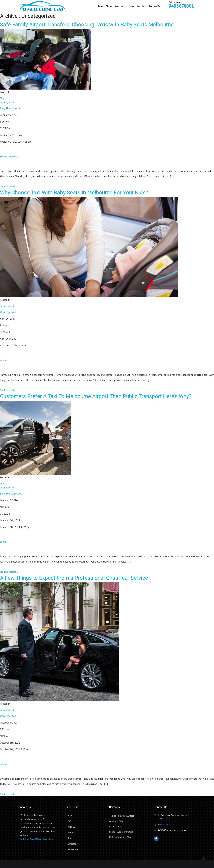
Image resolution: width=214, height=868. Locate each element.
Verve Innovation (9, 156)
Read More (48, 839)
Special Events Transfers (121, 832)
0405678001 (181, 6)
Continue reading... (9, 186)
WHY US (71, 827)
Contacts (72, 844)
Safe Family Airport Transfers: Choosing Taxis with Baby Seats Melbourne (87, 25)
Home (100, 6)
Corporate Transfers (119, 821)
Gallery (71, 832)
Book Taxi (141, 6)
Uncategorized (7, 102)
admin (3, 360)
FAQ (70, 821)
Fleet (131, 6)
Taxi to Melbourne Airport (122, 816)
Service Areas (74, 849)
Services (120, 6)
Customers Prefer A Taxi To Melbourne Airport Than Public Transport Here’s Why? (96, 396)
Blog (2, 98)
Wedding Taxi (116, 826)
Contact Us (154, 6)
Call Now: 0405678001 (31, 839)
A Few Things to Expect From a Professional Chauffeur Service (74, 578)
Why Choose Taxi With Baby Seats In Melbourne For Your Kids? (74, 193)
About (109, 6)
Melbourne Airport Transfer (122, 837)
